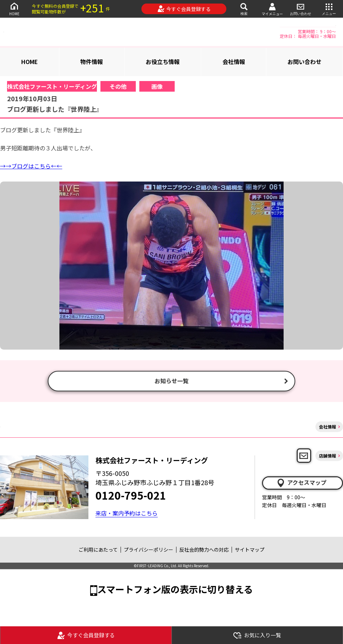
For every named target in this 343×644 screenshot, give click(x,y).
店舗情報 (327, 456)
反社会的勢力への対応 (204, 550)
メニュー (329, 9)
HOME (14, 9)
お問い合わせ (301, 9)
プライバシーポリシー (149, 550)
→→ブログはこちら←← (31, 166)
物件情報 (92, 62)
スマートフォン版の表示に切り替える (175, 590)
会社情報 (234, 62)
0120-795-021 (131, 496)
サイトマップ (250, 550)
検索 (244, 9)
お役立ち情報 (163, 62)
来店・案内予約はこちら (127, 514)
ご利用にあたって (98, 550)
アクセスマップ (301, 483)
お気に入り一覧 (257, 635)
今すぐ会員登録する (184, 9)
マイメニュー (272, 9)
